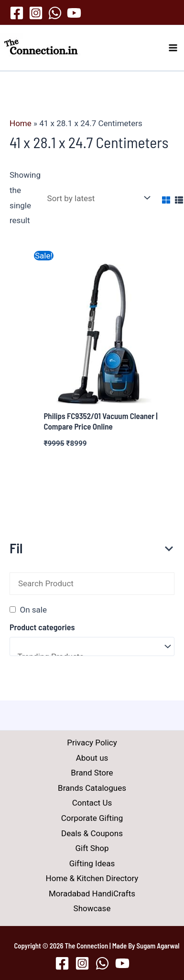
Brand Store (92, 773)
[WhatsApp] (55, 13)
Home (21, 123)
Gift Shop (92, 848)
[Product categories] (92, 646)
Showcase (92, 908)
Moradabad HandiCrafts (92, 894)
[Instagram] (36, 13)
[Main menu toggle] (173, 48)
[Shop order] (97, 198)
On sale (33, 610)
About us (92, 758)
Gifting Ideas (92, 863)
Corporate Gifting (92, 818)
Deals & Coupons (92, 833)
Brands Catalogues (92, 788)
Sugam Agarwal (158, 946)
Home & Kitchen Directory (92, 878)
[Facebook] (17, 13)
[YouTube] (74, 13)
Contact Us (92, 803)
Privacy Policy (92, 743)
